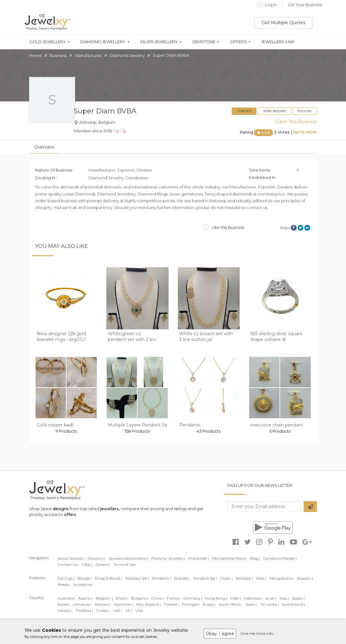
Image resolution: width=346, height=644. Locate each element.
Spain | (251, 604)
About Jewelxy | (71, 558)
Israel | (271, 598)
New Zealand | (148, 604)
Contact (244, 111)
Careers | (103, 564)
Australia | (66, 598)
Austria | (85, 598)
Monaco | (103, 604)
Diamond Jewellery (103, 42)
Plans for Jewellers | (168, 558)
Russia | (209, 604)
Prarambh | (199, 558)
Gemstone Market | (280, 558)
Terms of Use (124, 564)
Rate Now (305, 132)
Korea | (64, 604)
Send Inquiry (275, 111)
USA (139, 610)
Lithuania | (82, 604)
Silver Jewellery (159, 42)
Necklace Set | (137, 578)
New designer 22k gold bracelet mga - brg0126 (62, 337)
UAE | (118, 610)
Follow (305, 111)
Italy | (284, 598)
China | (158, 598)
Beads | (64, 584)
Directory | (97, 558)
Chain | (226, 578)
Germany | (193, 598)
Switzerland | (293, 604)
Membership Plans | (230, 558)
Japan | (298, 598)
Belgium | (104, 598)
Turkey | (103, 610)
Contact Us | (68, 564)
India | (236, 598)
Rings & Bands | (109, 578)
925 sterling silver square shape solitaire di (276, 337)
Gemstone (204, 42)
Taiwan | (65, 610)
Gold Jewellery (48, 42)
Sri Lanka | (270, 604)
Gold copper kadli (55, 425)
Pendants (190, 425)
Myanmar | (123, 604)
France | (174, 598)
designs (61, 509)
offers (70, 514)
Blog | (255, 558)
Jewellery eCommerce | (128, 558)
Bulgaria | (140, 598)
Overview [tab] (44, 147)
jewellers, (110, 509)
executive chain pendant (277, 425)
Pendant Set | (205, 578)
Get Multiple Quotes (283, 23)
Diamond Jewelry (127, 55)
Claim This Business (296, 122)
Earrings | (66, 578)
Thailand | (84, 610)
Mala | (261, 578)
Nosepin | (305, 578)
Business (58, 55)
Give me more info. (257, 633)
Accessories (83, 584)
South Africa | (231, 604)
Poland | (171, 604)
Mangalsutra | (282, 578)
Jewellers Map (278, 42)
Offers (238, 42)
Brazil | (122, 598)
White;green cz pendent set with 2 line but (137, 337)
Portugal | (191, 604)
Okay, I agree (220, 634)
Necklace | (244, 578)
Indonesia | (253, 598)
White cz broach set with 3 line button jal (206, 337)
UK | (129, 610)
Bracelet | (182, 578)
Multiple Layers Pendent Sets (140, 425)
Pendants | (162, 578)
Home (35, 55)
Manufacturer (88, 55)
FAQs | (87, 564)
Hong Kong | (216, 598)
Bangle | (85, 578)
